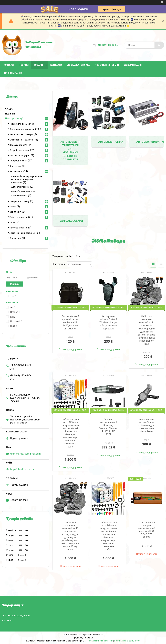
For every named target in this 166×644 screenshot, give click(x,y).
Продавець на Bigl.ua (83, 638)
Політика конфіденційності (16, 616)
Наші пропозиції (14, 119)
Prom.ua (99, 635)
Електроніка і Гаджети (21, 140)
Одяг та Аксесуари (19, 155)
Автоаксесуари (71, 221)
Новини (24, 65)
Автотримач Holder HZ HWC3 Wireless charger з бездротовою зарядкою (108, 323)
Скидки (9, 65)
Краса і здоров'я (18, 145)
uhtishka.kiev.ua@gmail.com (25, 454)
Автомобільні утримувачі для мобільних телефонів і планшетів (70, 151)
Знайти (15, 284)
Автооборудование (150, 142)
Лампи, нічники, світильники (24, 233)
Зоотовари (15, 166)
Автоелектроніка (111, 142)
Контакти (56, 65)
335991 (13, 222)
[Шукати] (159, 45)
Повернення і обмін (107, 65)
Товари (38, 65)
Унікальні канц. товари (21, 134)
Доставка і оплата (78, 65)
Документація (133, 65)
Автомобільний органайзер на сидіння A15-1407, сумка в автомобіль (70, 323)
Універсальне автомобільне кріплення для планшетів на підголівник (147, 425)
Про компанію (13, 73)
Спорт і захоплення (19, 150)
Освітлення (15, 212)
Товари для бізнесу (19, 201)
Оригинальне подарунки (22, 129)
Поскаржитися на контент (100, 641)
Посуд (13, 207)
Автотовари (16, 171)
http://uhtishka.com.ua (22, 469)
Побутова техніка (18, 217)
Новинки (10, 114)
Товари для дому (18, 124)
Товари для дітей (18, 161)
